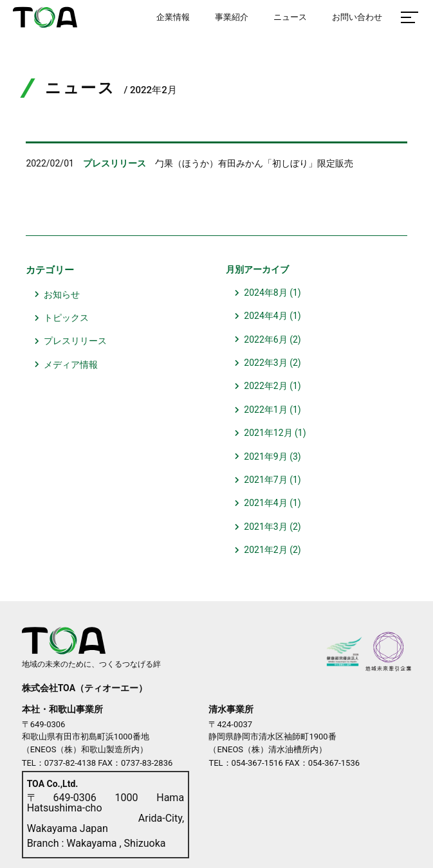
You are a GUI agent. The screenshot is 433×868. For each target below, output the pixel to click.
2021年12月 (268, 433)
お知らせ (62, 294)
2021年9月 (265, 457)
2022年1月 (265, 410)
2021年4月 (265, 503)
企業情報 (173, 17)
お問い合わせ (357, 17)
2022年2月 (265, 386)
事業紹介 (232, 17)
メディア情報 (71, 365)
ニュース (290, 17)
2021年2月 (265, 550)
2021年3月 (265, 527)
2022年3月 (265, 363)
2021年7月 (265, 480)
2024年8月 (265, 293)
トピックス (66, 318)
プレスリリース (75, 341)
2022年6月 (265, 339)
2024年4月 (265, 316)
